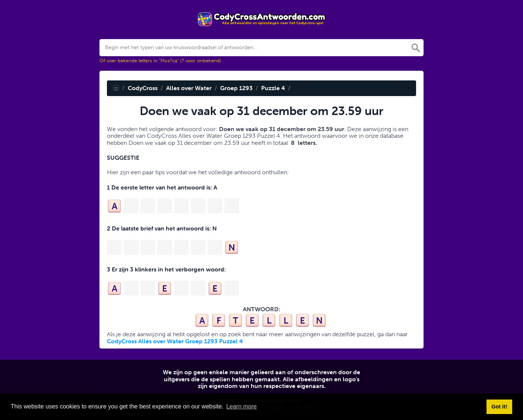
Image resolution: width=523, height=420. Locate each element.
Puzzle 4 (273, 88)
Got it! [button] (499, 407)
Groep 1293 (236, 88)
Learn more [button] (241, 406)
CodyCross (143, 88)
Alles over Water (189, 88)
